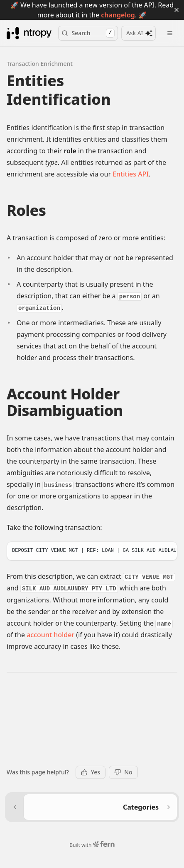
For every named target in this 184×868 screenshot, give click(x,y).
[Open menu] (170, 23)
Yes (91, 772)
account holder (50, 625)
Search (88, 23)
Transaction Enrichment (40, 53)
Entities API (131, 164)
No (123, 772)
